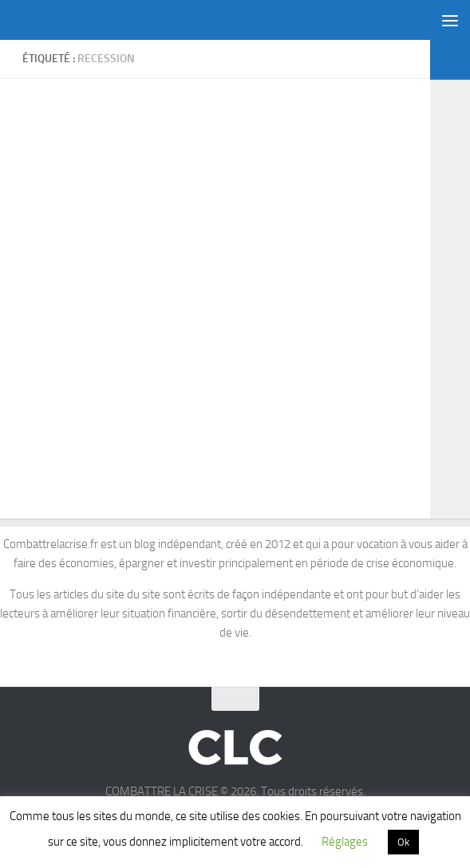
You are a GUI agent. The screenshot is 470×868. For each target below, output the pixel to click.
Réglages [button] (345, 842)
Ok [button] (403, 842)
